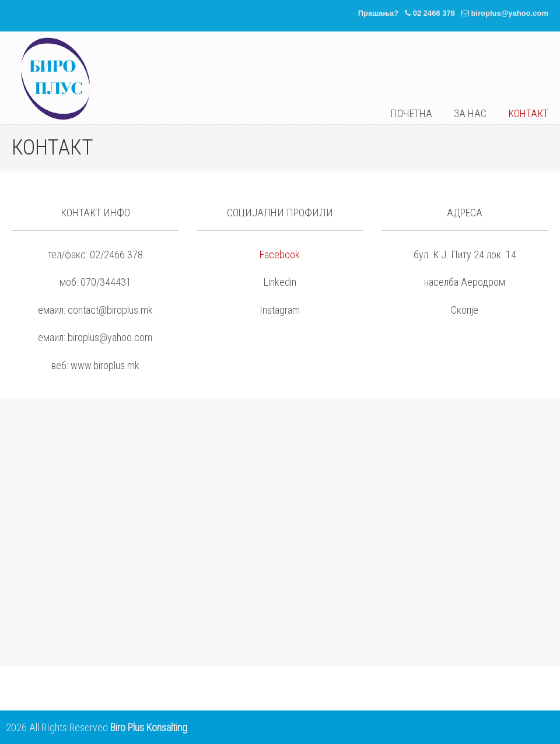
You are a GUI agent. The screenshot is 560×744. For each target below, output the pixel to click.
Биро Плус (55, 79)
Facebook (280, 255)
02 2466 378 (434, 13)
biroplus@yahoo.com (510, 13)
